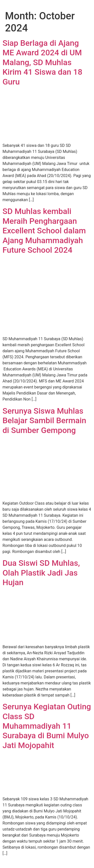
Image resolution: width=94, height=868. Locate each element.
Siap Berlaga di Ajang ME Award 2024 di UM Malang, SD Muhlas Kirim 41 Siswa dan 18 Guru (42, 62)
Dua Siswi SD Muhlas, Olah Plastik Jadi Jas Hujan (41, 573)
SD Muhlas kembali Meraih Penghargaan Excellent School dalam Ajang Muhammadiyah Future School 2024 (44, 231)
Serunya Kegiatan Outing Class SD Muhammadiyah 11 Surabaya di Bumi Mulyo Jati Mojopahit (47, 726)
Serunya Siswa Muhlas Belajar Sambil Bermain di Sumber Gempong (44, 421)
